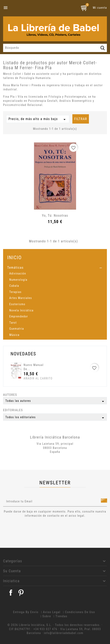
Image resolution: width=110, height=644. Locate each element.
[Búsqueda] (55, 48)
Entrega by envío (26, 612)
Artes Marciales (21, 298)
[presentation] (38, 529)
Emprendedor (19, 316)
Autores (10, 395)
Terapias (15, 292)
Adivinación (18, 273)
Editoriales (13, 410)
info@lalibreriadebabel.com (64, 633)
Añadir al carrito (31, 378)
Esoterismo (17, 304)
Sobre (47, 616)
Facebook (11, 593)
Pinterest (21, 593)
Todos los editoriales (55, 418)
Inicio (14, 257)
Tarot (13, 323)
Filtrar (81, 119)
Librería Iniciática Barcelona (55, 437)
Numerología (18, 280)
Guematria (17, 329)
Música (14, 335)
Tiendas (61, 616)
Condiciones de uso (80, 612)
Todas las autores (55, 401)
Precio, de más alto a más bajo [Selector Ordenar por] (38, 119)
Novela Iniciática (21, 310)
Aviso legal (52, 612)
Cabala (14, 286)
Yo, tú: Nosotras (55, 216)
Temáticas (15, 268)
